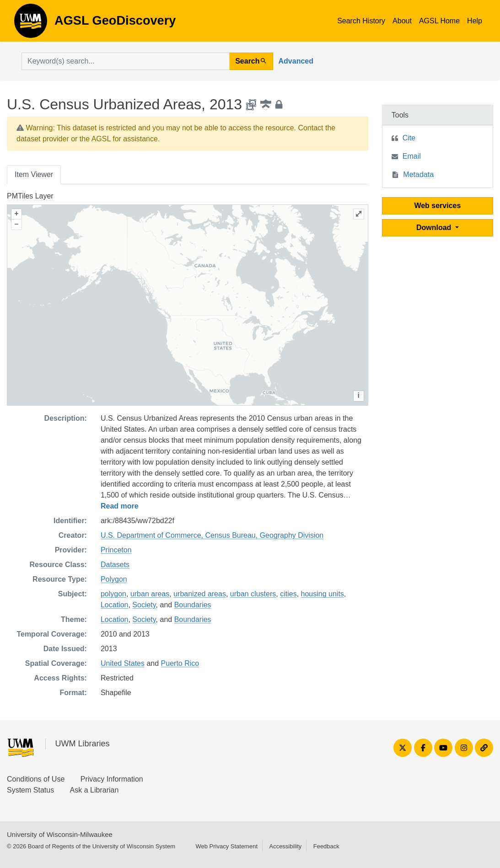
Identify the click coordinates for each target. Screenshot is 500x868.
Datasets (115, 565)
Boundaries (193, 605)
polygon (113, 594)
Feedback (326, 846)
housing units (323, 594)
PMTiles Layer (30, 196)
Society (144, 605)
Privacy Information (112, 779)
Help (475, 21)
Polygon (114, 579)
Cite (409, 138)
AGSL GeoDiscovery (31, 24)
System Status (30, 790)
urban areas (150, 594)
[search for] (126, 61)
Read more (120, 506)
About (402, 21)
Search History (361, 21)
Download (435, 228)
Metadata (418, 174)
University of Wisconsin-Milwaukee (60, 834)
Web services (437, 206)
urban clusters (253, 594)
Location (115, 605)
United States (123, 663)
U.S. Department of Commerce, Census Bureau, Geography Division (212, 535)
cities (288, 594)
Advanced (296, 61)
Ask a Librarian (94, 790)
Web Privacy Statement (226, 846)
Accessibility (285, 846)
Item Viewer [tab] (34, 174)
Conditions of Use (36, 779)
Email (412, 156)
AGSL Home (439, 21)
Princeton (116, 550)
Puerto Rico (180, 663)
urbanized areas (200, 594)
